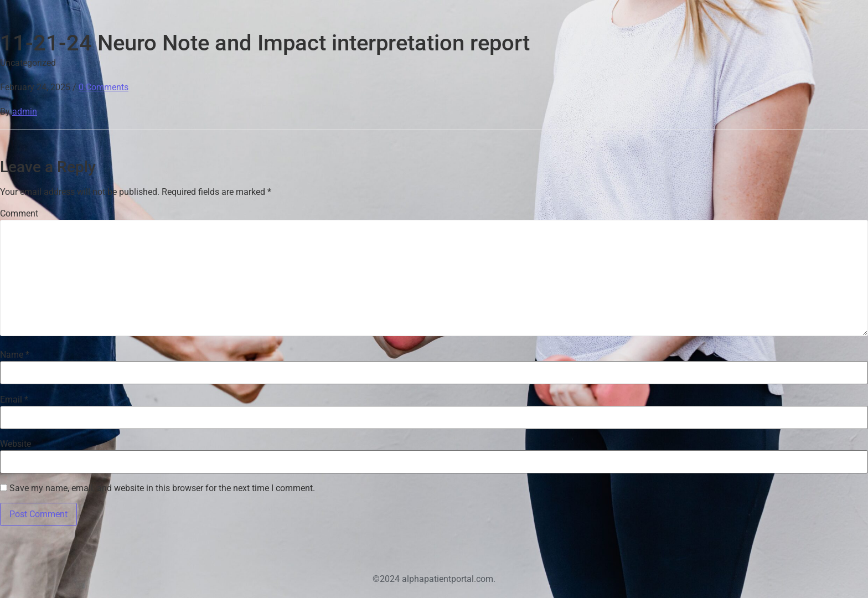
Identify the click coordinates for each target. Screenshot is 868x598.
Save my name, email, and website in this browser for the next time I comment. (162, 488)
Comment (19, 214)
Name (15, 355)
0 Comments (104, 87)
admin (25, 112)
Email (14, 400)
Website (15, 444)
